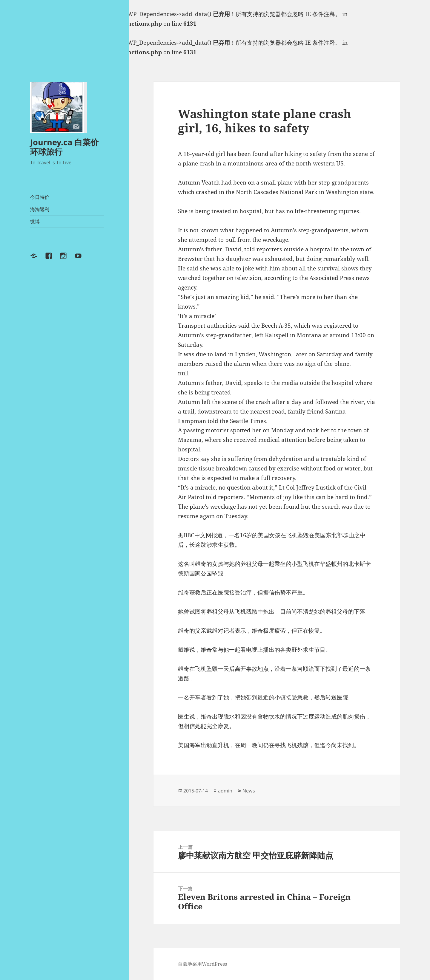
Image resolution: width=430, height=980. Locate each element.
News (249, 791)
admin (225, 791)
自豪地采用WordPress (202, 964)
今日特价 (40, 197)
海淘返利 (40, 209)
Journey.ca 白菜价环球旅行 (64, 147)
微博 (35, 222)
